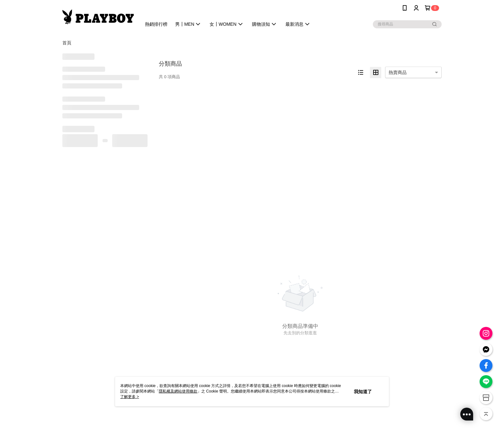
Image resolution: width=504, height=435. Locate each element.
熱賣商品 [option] (398, 72)
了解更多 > (130, 397)
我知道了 (363, 392)
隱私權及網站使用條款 (178, 391)
